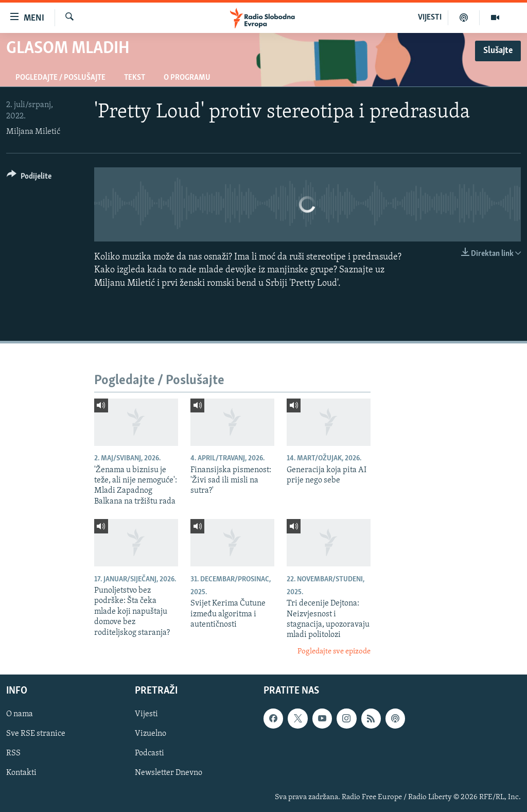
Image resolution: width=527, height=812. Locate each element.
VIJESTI (430, 18)
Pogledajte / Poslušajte (60, 78)
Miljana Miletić (33, 132)
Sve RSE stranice (36, 734)
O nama (20, 715)
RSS (13, 754)
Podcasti (150, 754)
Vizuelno (151, 734)
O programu (187, 78)
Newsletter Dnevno (169, 773)
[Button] (29, 178)
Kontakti (21, 773)
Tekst (135, 78)
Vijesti (146, 715)
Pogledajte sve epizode (334, 652)
